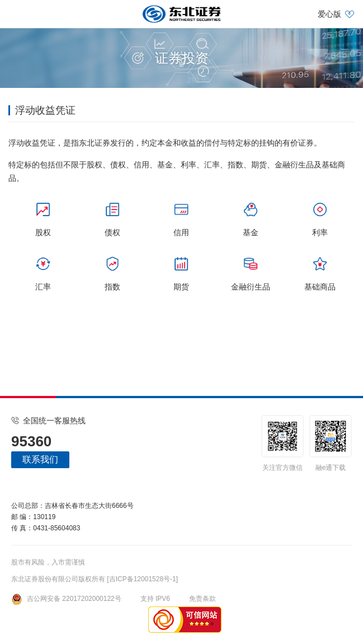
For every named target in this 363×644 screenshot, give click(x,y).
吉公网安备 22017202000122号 (66, 599)
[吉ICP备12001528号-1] (142, 579)
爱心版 (329, 14)
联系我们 (40, 459)
